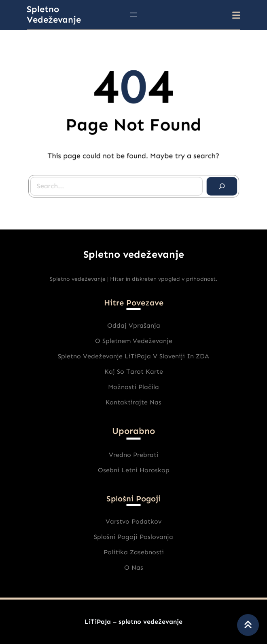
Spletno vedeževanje (54, 14)
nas (137, 567)
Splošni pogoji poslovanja (133, 537)
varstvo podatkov (133, 521)
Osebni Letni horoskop (134, 470)
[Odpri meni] (133, 15)
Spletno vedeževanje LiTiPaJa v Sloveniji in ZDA (133, 356)
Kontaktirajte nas (133, 402)
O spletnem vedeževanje (134, 341)
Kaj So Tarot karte (134, 371)
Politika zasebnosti (134, 552)
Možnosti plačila (133, 387)
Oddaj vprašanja (134, 325)
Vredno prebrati (134, 455)
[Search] (220, 186)
